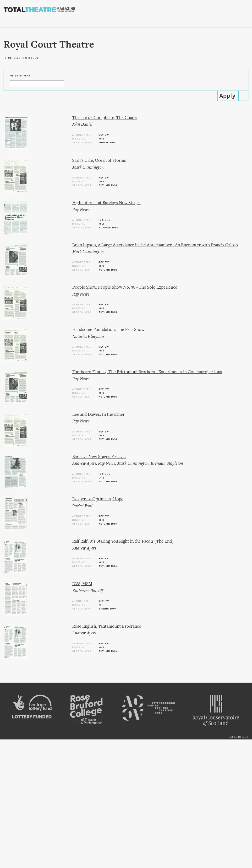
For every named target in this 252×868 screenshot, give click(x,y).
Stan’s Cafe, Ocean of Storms (99, 161)
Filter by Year (20, 76)
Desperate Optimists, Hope (98, 499)
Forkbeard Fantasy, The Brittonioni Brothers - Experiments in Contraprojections (147, 372)
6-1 (101, 605)
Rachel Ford (82, 506)
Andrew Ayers (84, 464)
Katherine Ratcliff (88, 591)
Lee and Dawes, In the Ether (98, 415)
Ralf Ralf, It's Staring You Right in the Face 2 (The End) (123, 542)
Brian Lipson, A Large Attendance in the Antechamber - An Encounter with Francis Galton (155, 245)
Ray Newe (81, 210)
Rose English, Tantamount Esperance (107, 627)
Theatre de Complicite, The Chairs (104, 118)
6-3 (102, 520)
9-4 (102, 139)
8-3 (102, 182)
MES (245, 737)
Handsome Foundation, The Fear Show (108, 330)
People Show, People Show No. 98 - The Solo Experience (125, 288)
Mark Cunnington (88, 168)
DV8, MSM (82, 584)
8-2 (102, 224)
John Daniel (82, 125)
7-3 (102, 478)
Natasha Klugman (88, 337)
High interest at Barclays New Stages (106, 203)
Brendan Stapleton (167, 464)
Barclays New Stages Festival (99, 457)
